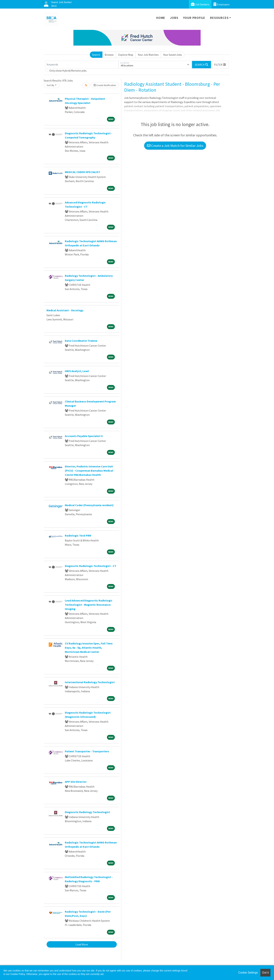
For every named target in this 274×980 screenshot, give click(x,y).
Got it (265, 973)
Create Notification (105, 85)
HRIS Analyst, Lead (77, 371)
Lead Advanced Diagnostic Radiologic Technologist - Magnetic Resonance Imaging (89, 605)
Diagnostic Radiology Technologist (87, 812)
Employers (222, 4)
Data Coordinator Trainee (81, 341)
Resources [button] (219, 18)
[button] (220, 65)
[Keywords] (82, 65)
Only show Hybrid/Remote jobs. (68, 71)
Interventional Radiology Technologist (90, 682)
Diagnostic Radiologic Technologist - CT (91, 566)
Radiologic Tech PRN (78, 535)
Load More (82, 944)
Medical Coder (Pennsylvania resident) (89, 505)
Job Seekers (200, 4)
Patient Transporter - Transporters (87, 751)
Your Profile (194, 18)
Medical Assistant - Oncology (65, 310)
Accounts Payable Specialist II (84, 436)
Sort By (51, 85)
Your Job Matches (148, 55)
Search (96, 55)
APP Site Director (76, 782)
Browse (109, 55)
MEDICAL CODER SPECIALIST (82, 172)
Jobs (174, 18)
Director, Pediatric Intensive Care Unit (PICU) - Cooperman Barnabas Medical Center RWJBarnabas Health (89, 471)
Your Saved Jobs (173, 55)
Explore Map (126, 55)
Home (161, 18)
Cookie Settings (248, 973)
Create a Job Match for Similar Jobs (175, 146)
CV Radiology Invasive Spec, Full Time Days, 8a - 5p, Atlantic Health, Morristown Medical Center (89, 648)
